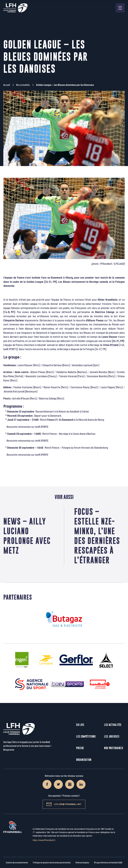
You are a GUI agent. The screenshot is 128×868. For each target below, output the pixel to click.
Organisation (84, 760)
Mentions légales (82, 863)
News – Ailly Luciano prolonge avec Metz (27, 536)
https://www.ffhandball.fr (44, 840)
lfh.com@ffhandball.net (64, 804)
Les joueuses (112, 736)
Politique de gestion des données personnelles (52, 863)
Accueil (7, 85)
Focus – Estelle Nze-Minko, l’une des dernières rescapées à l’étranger (97, 536)
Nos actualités (23, 85)
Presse (80, 748)
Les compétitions (86, 736)
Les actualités (113, 725)
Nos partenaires (114, 748)
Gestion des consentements (17, 863)
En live (80, 725)
